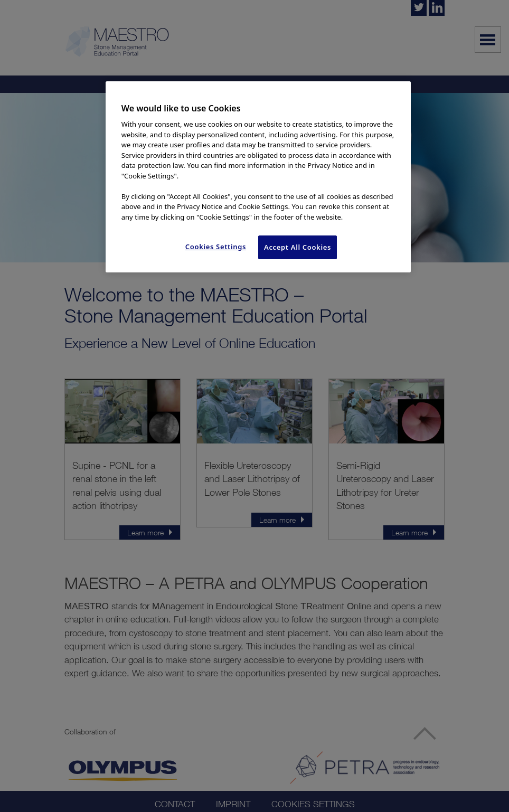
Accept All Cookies (298, 247)
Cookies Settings (216, 247)
